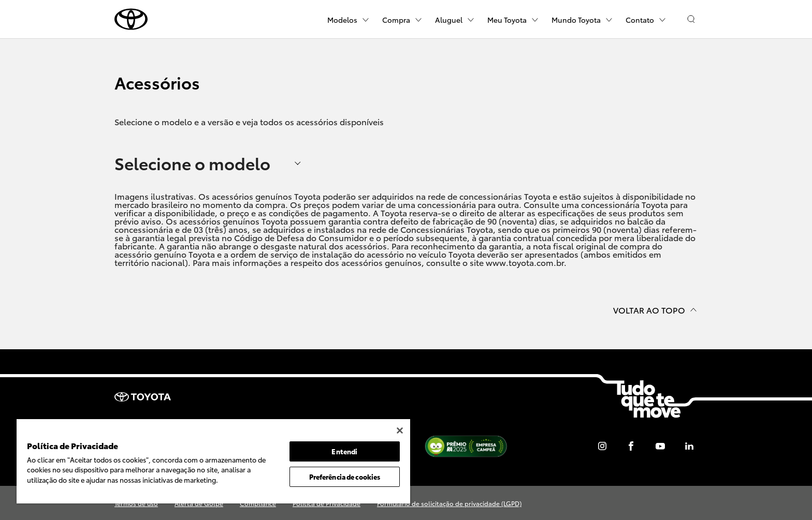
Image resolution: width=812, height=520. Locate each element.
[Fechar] (400, 430)
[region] (213, 461)
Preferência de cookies (345, 477)
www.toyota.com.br (525, 262)
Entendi (344, 451)
